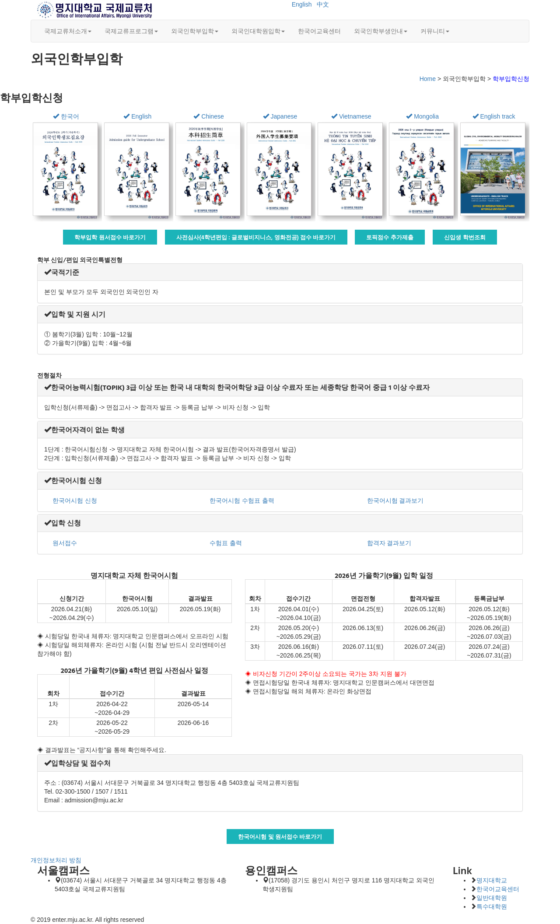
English (302, 4)
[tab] (280, 272)
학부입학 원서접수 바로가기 (110, 237)
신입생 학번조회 (465, 237)
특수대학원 (492, 906)
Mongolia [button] (422, 116)
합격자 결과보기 (388, 543)
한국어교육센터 (319, 31)
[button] (62, 272)
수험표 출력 (225, 543)
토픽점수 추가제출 (390, 237)
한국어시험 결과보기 (395, 500)
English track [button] (494, 116)
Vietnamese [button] (351, 116)
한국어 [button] (66, 116)
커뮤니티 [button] (435, 31)
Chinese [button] (208, 116)
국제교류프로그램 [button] (131, 31)
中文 (323, 4)
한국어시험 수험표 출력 (241, 500)
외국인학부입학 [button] (195, 31)
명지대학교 (492, 880)
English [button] (137, 116)
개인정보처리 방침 (56, 860)
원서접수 (64, 543)
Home (428, 79)
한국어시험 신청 (74, 500)
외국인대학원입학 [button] (258, 31)
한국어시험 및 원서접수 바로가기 (280, 836)
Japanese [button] (280, 116)
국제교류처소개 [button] (68, 31)
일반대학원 (492, 898)
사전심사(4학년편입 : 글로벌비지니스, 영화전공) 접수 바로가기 (256, 237)
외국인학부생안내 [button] (381, 31)
